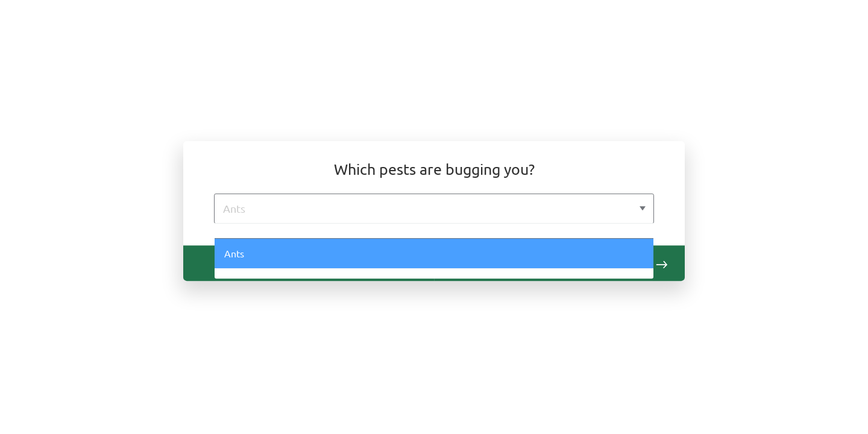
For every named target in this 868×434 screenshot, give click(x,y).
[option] (434, 231)
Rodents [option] (243, 315)
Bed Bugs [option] (245, 284)
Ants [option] (235, 254)
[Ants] (421, 209)
